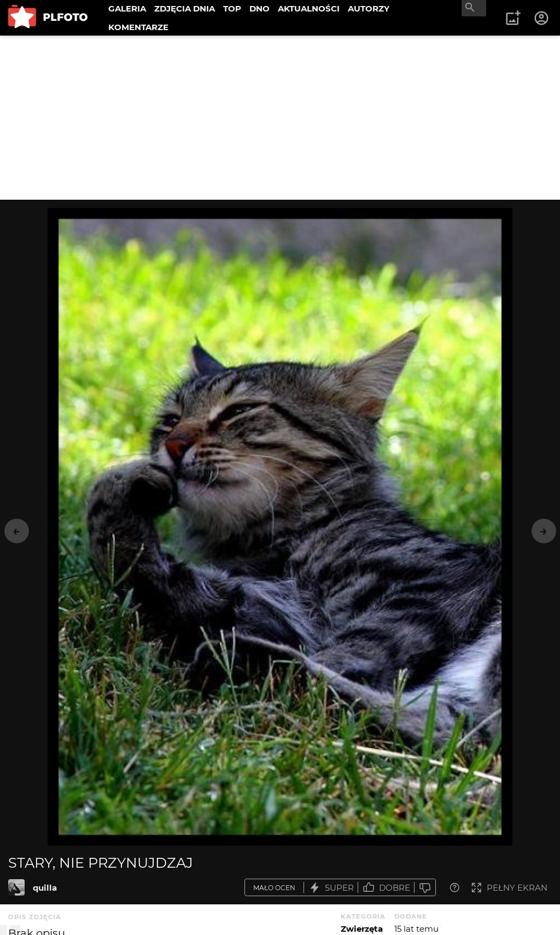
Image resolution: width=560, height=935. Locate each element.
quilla (45, 888)
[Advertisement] (280, 118)
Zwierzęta (362, 929)
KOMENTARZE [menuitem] (138, 27)
